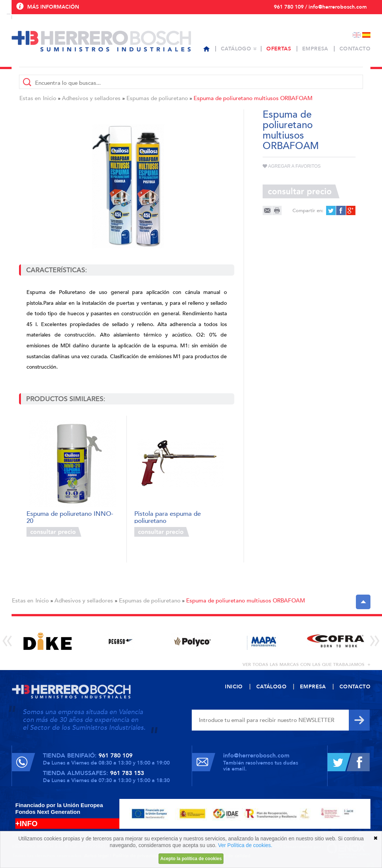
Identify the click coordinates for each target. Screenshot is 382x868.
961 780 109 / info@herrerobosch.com (320, 7)
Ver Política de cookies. (245, 845)
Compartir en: (308, 211)
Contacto (355, 49)
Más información (53, 7)
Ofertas (279, 49)
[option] (48, 641)
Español (366, 35)
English (357, 35)
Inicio (50, 98)
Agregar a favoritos (292, 166)
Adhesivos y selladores (91, 98)
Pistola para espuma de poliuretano (167, 517)
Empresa (315, 49)
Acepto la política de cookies (191, 859)
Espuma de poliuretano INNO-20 (70, 517)
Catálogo (236, 49)
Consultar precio (54, 532)
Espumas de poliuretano (157, 98)
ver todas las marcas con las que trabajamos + (306, 664)
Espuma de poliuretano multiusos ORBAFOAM (253, 98)
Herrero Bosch (101, 41)
